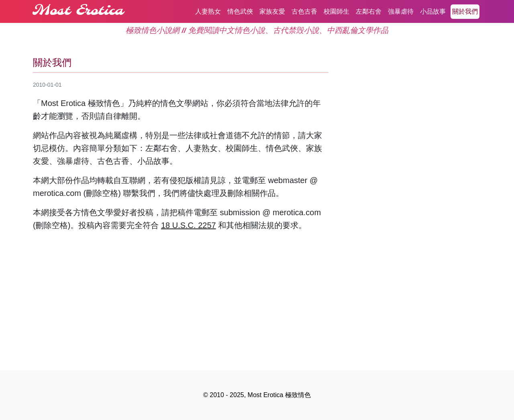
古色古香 (304, 11)
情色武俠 (240, 11)
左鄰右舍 (369, 11)
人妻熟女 (208, 11)
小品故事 (433, 11)
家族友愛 (272, 11)
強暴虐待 (401, 11)
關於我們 (465, 11)
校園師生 (337, 11)
